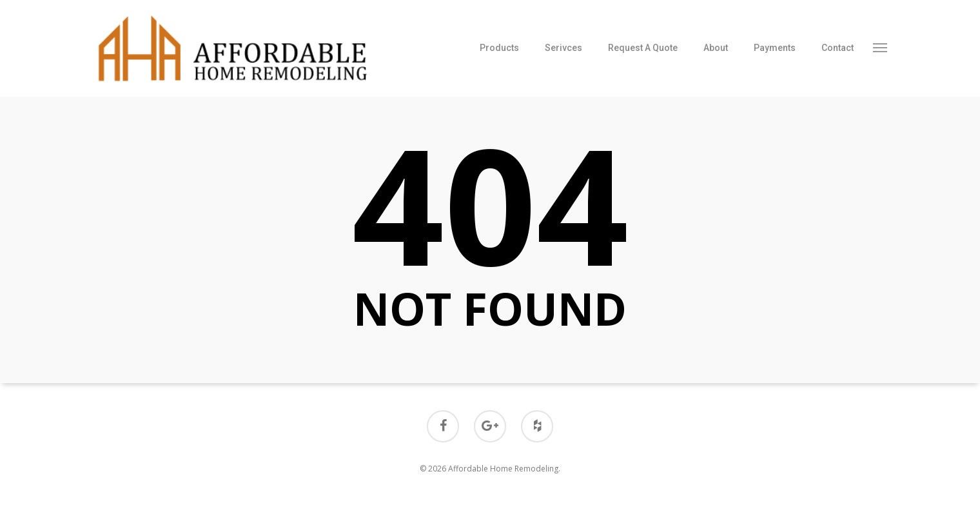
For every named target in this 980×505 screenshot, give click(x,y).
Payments (775, 48)
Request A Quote (643, 48)
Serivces (563, 48)
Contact (838, 48)
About (716, 48)
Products (499, 48)
